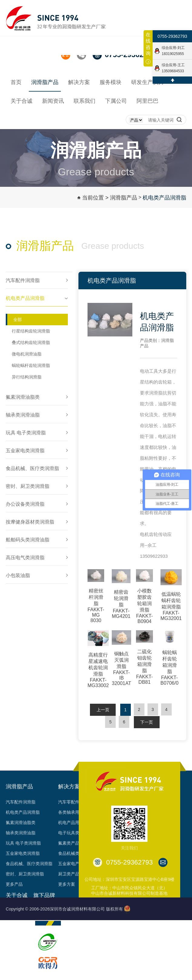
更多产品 (14, 884)
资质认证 (14, 942)
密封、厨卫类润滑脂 (25, 874)
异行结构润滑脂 (27, 377)
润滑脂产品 (124, 198)
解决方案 (69, 787)
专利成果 (14, 952)
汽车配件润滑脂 (21, 802)
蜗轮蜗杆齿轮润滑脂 (31, 365)
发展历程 (14, 921)
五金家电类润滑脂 (23, 853)
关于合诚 (17, 895)
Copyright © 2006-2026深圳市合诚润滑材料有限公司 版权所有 (64, 909)
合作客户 (14, 962)
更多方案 (67, 884)
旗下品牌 (44, 895)
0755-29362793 (172, 36)
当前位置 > (95, 198)
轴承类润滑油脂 (21, 833)
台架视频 (14, 972)
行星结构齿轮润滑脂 (31, 331)
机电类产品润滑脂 (164, 198)
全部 (18, 320)
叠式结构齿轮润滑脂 (31, 342)
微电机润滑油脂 (27, 354)
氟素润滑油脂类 (21, 823)
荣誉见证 (14, 931)
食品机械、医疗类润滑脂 (29, 864)
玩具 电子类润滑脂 (23, 843)
